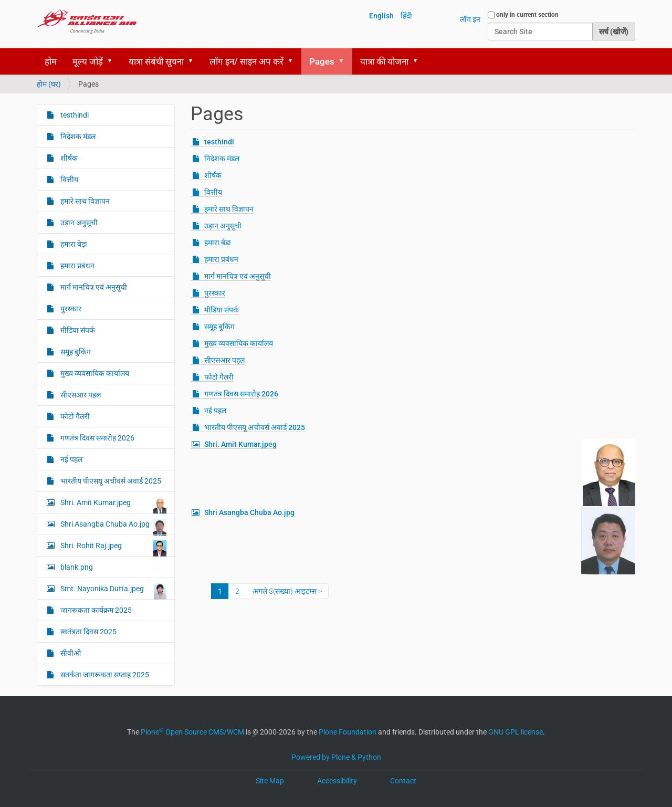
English (381, 16)
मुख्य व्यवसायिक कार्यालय (239, 343)
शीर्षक (213, 175)
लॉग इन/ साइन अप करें (246, 61)
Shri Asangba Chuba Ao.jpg (249, 512)
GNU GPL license (516, 732)
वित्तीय (213, 192)
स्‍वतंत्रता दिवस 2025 (88, 632)
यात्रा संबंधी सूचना (156, 61)
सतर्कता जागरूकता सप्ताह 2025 (104, 675)
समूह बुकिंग (219, 327)
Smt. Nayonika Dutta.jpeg (113, 591)
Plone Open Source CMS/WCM (192, 732)
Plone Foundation (348, 732)
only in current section (527, 15)
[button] (113, 61)
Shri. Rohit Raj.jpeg (113, 548)
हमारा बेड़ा (218, 243)
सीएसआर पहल (224, 360)
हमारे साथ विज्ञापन (229, 209)
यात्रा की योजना (384, 61)
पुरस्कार (215, 293)
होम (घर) (49, 84)
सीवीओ (70, 653)
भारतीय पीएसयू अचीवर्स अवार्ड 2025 (255, 427)
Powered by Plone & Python (336, 757)
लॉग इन (470, 19)
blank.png (113, 567)
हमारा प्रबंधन (221, 259)
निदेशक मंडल (222, 159)
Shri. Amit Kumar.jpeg (240, 444)
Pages (322, 61)
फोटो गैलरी (219, 377)
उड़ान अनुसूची (223, 226)
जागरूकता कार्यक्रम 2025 (95, 610)
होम (51, 61)
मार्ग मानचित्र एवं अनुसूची (238, 276)
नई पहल (215, 411)
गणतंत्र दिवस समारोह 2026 (241, 394)
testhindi (219, 142)
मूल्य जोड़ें (88, 61)
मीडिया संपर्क (222, 310)
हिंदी (406, 16)
